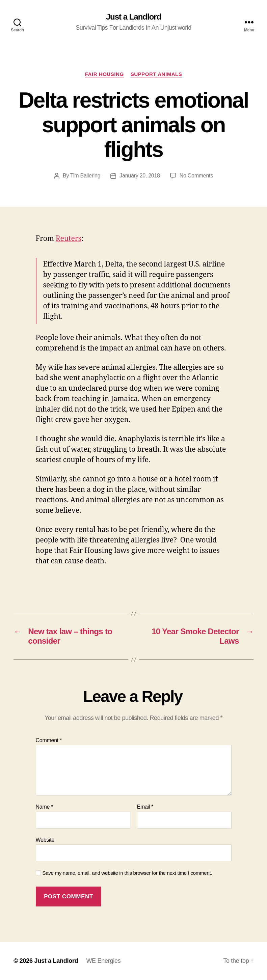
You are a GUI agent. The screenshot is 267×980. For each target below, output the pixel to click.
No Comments (196, 176)
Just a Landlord (134, 17)
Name (45, 807)
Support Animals (156, 74)
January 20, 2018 (140, 176)
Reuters (69, 239)
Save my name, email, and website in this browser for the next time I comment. (127, 873)
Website (45, 840)
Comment (49, 740)
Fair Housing (104, 74)
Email (145, 807)
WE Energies (103, 961)
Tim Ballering (85, 176)
